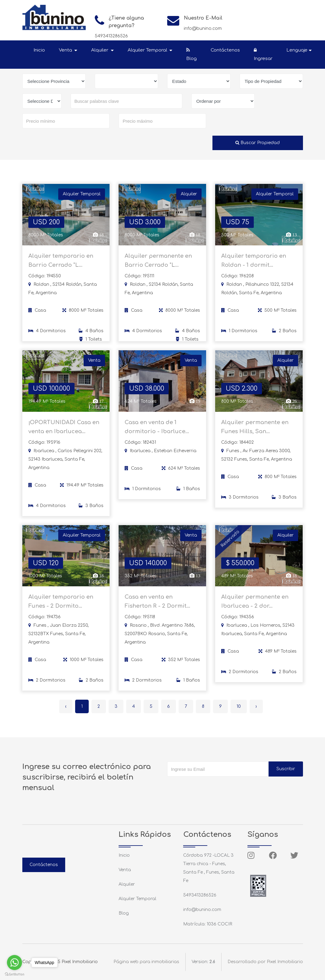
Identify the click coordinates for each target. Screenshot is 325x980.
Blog (191, 54)
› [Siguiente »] (256, 706)
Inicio (39, 50)
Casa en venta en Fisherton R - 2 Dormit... (157, 605)
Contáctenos (225, 50)
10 (239, 706)
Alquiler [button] (100, 50)
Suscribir (286, 769)
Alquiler (127, 884)
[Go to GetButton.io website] (14, 974)
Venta (125, 870)
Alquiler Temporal (137, 899)
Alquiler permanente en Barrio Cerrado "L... (158, 264)
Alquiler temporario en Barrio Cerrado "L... (61, 264)
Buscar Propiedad (258, 143)
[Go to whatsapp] (14, 963)
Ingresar (263, 54)
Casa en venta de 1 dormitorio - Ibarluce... (157, 430)
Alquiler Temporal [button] (148, 50)
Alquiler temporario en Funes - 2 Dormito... (61, 605)
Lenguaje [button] (297, 50)
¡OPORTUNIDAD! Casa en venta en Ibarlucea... (64, 430)
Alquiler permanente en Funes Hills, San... (255, 430)
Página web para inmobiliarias (146, 962)
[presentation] (213, 789)
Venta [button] (66, 50)
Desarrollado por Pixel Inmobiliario (265, 962)
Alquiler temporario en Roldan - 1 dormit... (254, 264)
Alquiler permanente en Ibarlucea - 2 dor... (255, 605)
